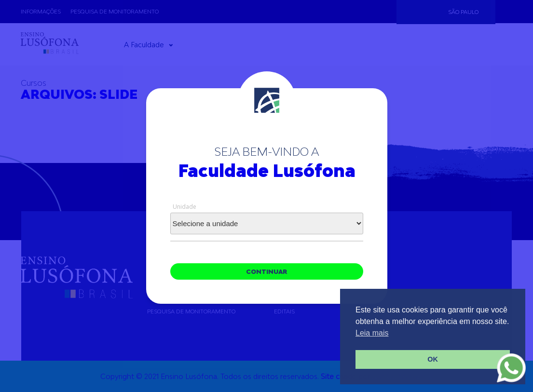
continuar (266, 272)
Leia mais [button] (372, 333)
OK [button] (433, 359)
